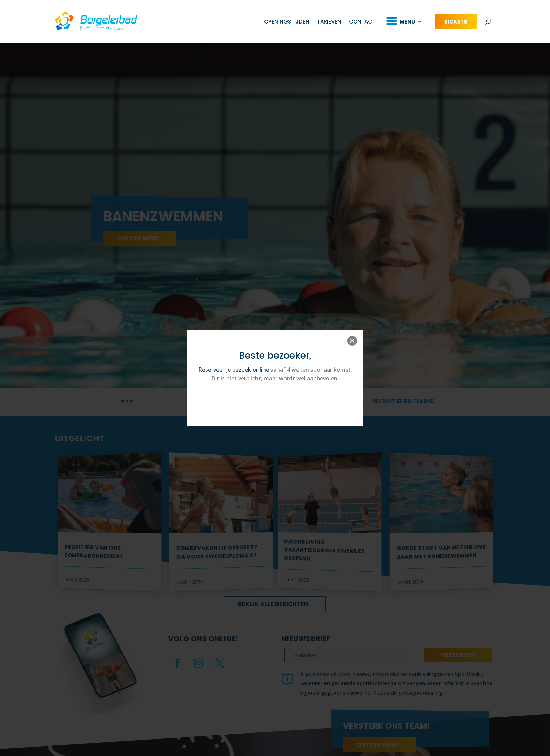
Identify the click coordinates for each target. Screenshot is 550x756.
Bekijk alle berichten (273, 610)
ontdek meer (138, 244)
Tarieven (329, 22)
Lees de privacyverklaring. (410, 698)
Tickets (456, 22)
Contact (362, 22)
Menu (407, 22)
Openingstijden (287, 22)
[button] (122, 406)
